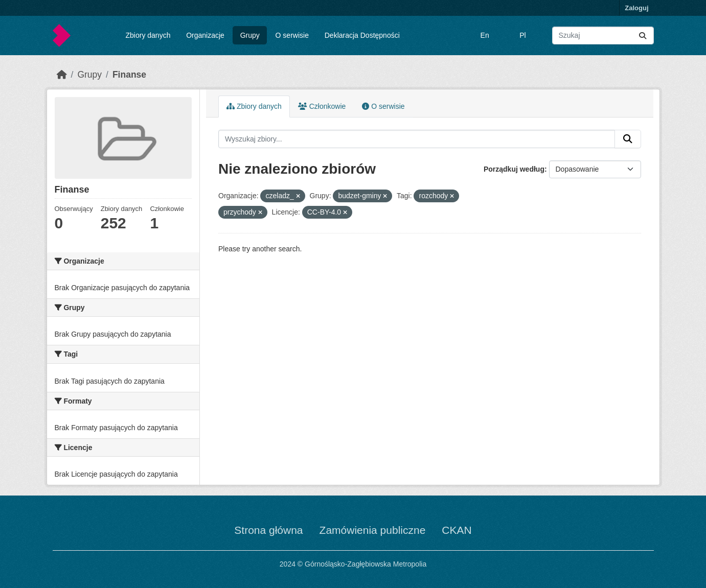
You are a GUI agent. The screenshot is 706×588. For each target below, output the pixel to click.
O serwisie (292, 35)
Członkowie (322, 106)
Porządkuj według (514, 169)
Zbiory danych (148, 35)
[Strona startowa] (62, 75)
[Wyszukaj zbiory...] (603, 36)
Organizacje (205, 35)
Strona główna (268, 530)
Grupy (250, 35)
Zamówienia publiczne (373, 530)
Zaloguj (636, 8)
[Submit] (643, 36)
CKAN (457, 530)
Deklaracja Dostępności (362, 35)
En (485, 35)
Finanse (129, 75)
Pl (522, 35)
